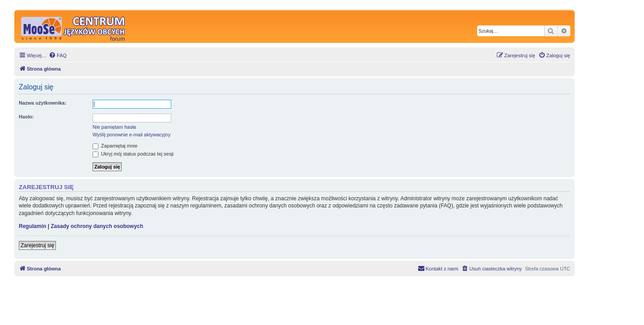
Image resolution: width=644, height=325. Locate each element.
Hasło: (26, 117)
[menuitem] (58, 55)
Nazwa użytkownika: (42, 103)
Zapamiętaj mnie (115, 146)
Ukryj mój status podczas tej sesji (133, 154)
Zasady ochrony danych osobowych (97, 226)
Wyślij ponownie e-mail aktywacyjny (131, 135)
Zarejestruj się (37, 245)
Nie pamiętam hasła (114, 127)
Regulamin (32, 226)
